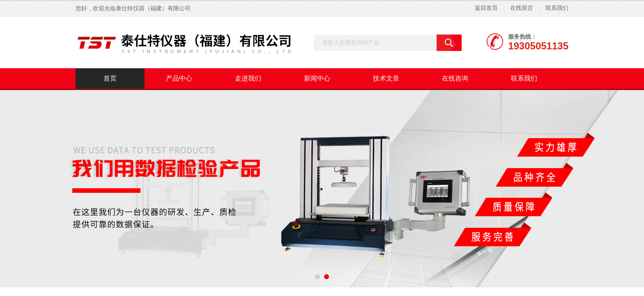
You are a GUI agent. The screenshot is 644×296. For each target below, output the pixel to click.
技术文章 (386, 78)
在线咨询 (455, 78)
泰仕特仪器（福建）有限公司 (153, 8)
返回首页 (486, 8)
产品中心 (179, 78)
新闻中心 (317, 78)
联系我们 (557, 8)
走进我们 (248, 78)
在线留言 (522, 8)
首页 (110, 78)
